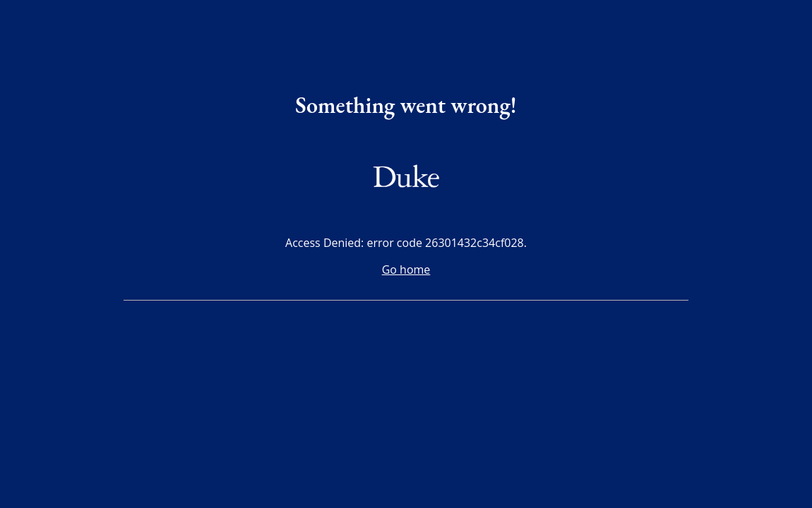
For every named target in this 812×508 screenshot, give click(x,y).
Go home (406, 270)
